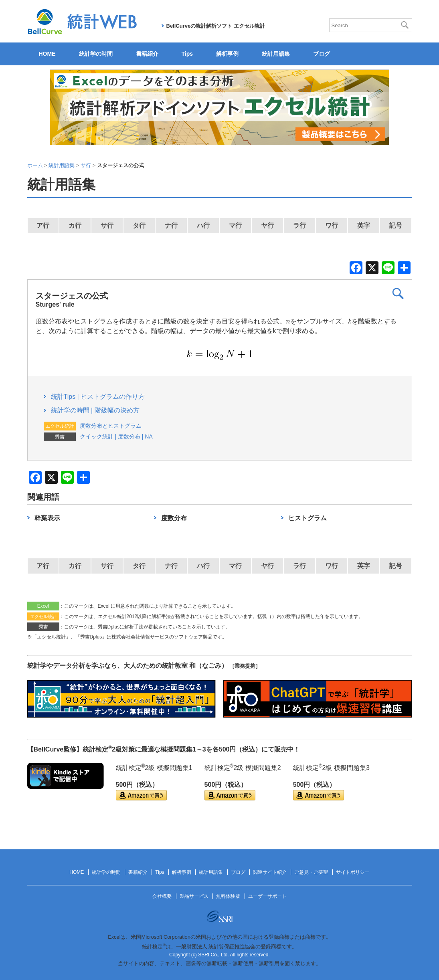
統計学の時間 (96, 54)
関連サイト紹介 (270, 872)
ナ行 (171, 225)
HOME (47, 54)
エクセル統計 (51, 637)
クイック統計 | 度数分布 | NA (116, 436)
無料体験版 (228, 896)
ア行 (43, 225)
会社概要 (162, 896)
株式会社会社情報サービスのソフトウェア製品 (162, 637)
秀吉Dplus (91, 637)
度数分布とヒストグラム (111, 426)
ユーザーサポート (267, 896)
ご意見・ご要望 (311, 872)
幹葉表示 (47, 518)
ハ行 (203, 225)
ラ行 (299, 225)
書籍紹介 (147, 54)
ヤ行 (267, 225)
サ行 (107, 225)
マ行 (235, 225)
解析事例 (227, 54)
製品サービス (194, 896)
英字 (364, 225)
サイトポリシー (353, 872)
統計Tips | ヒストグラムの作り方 (98, 397)
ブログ (322, 54)
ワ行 (332, 225)
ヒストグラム (308, 518)
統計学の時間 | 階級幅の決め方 (95, 410)
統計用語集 (276, 54)
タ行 (139, 225)
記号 (396, 225)
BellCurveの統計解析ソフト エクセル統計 (216, 26)
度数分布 (174, 518)
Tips (187, 54)
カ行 (75, 225)
